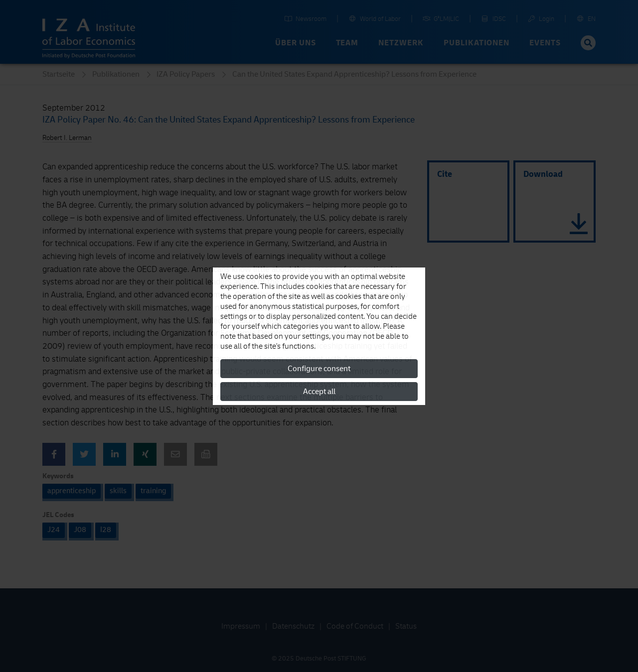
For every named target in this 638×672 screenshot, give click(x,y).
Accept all (319, 392)
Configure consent (319, 369)
